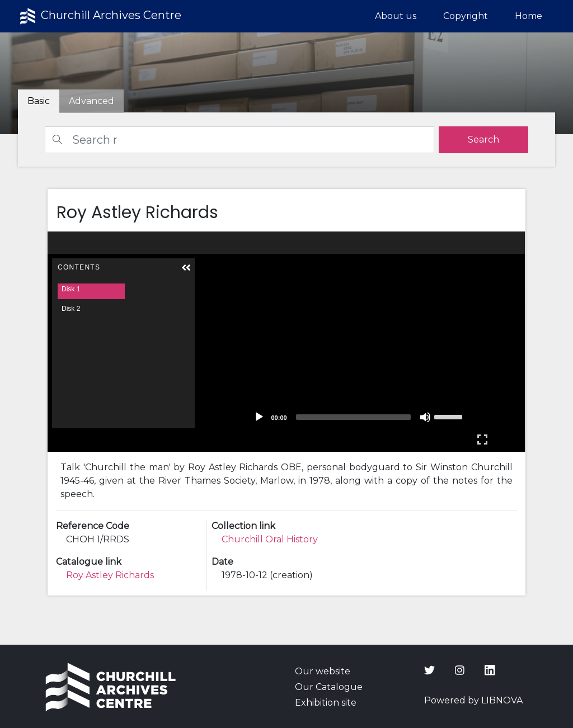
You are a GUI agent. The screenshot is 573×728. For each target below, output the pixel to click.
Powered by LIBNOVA (473, 700)
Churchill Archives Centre (99, 16)
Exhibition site (326, 703)
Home (529, 16)
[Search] (239, 140)
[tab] (91, 101)
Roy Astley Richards (110, 575)
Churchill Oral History (270, 539)
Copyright (466, 16)
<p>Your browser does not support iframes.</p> (286, 342)
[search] (483, 140)
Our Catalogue (329, 687)
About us (396, 16)
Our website (323, 671)
